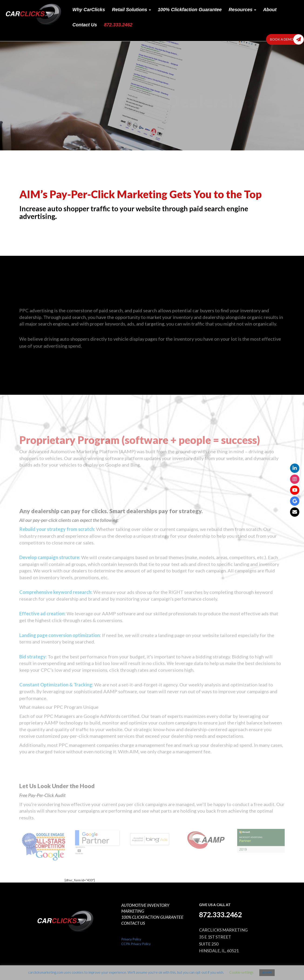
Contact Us (85, 25)
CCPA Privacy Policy (136, 944)
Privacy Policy (131, 939)
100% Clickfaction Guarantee (190, 10)
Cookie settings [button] (241, 972)
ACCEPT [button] (267, 973)
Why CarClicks (89, 10)
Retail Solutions (132, 10)
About (270, 10)
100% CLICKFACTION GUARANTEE (152, 917)
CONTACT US (133, 923)
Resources (242, 10)
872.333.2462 (118, 25)
